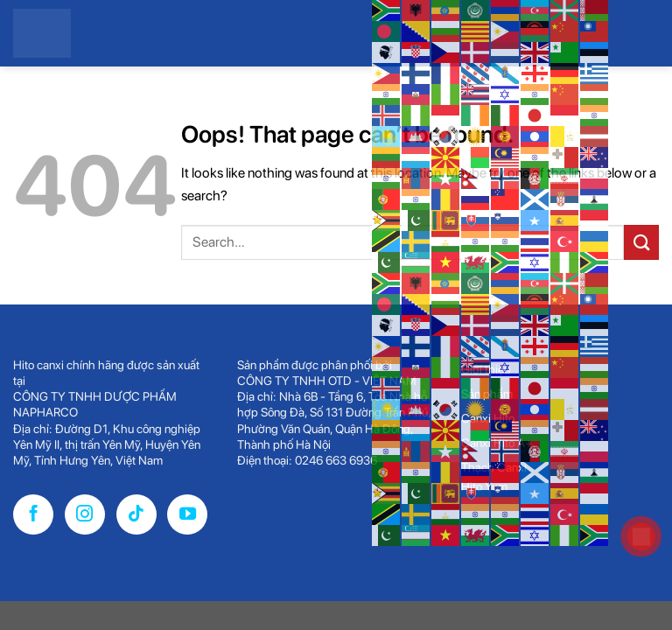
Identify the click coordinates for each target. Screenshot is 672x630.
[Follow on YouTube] (187, 514)
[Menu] (645, 273)
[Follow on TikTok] (136, 514)
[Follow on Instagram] (85, 514)
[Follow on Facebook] (33, 514)
